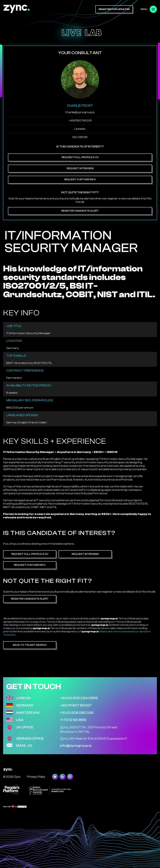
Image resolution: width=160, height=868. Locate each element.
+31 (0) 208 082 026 (77, 713)
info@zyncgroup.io (76, 746)
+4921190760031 (80, 121)
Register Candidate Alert (80, 211)
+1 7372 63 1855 (73, 720)
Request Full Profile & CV (80, 157)
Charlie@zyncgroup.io (80, 112)
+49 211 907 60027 (76, 705)
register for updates (114, 9)
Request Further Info (80, 180)
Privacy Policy (36, 777)
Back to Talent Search (30, 645)
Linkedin (80, 129)
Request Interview (80, 168)
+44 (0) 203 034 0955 (79, 698)
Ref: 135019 (80, 137)
